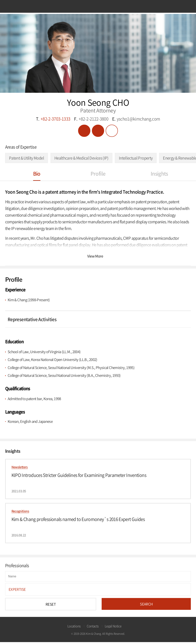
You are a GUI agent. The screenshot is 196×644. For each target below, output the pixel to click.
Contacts (93, 628)
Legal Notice (113, 628)
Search (184, 7)
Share (112, 131)
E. (136, 119)
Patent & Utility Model (27, 158)
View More (95, 256)
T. (53, 119)
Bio (37, 174)
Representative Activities (32, 320)
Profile (98, 174)
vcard (98, 131)
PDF (84, 131)
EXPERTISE (17, 591)
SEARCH (146, 606)
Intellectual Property (136, 158)
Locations (74, 628)
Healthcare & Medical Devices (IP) (81, 158)
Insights (159, 174)
